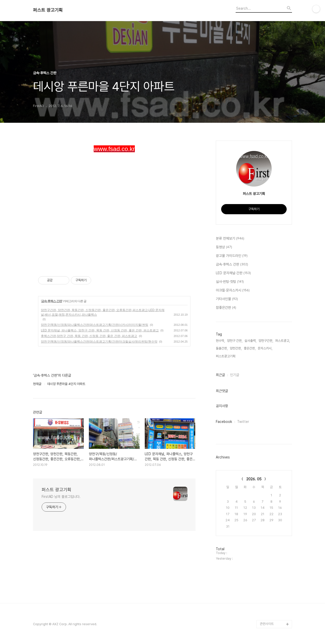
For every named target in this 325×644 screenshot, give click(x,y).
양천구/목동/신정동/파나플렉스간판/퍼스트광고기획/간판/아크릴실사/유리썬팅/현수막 (99, 342)
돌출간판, (222, 348)
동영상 (224, 247)
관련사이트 (267, 624)
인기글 (235, 375)
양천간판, (236, 348)
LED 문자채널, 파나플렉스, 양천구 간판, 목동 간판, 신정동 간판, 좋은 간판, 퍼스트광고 (100, 330)
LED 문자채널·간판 (233, 273)
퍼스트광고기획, (226, 356)
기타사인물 (227, 299)
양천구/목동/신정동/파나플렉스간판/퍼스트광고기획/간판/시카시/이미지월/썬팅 (95, 325)
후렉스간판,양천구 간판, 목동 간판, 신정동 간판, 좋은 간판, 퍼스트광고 (89, 336)
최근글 (220, 375)
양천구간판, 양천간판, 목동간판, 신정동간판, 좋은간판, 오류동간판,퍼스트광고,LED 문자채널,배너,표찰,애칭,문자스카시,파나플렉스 (103, 312)
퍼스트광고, (283, 341)
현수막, (220, 341)
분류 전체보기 (230, 239)
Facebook (224, 422)
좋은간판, (250, 348)
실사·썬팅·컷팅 (230, 282)
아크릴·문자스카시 (233, 290)
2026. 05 (254, 479)
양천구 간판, (235, 341)
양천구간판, (266, 341)
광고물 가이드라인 (232, 256)
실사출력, (250, 341)
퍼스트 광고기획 (48, 10)
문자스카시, (265, 348)
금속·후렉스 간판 (52, 301)
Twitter (243, 422)
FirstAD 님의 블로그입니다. (61, 497)
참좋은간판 (226, 308)
